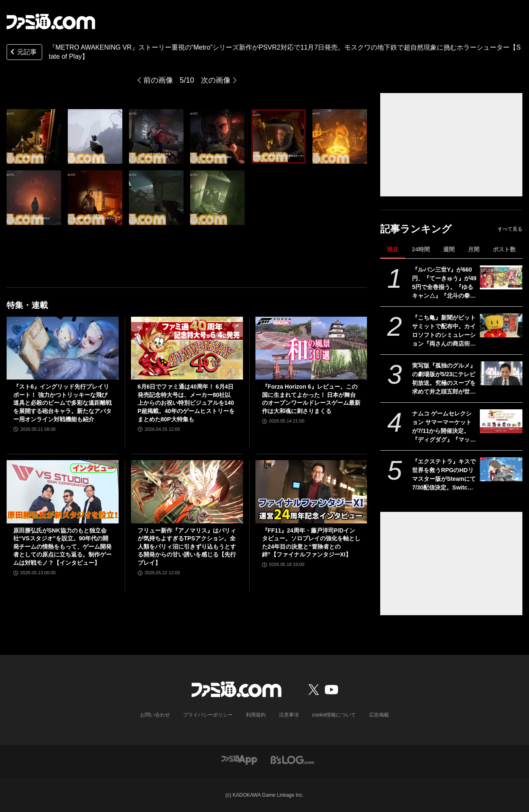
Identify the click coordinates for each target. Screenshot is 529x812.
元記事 (23, 53)
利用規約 (256, 715)
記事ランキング (416, 229)
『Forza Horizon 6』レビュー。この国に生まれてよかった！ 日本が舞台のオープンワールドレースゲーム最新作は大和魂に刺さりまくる (311, 399)
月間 (474, 249)
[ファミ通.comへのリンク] (51, 21)
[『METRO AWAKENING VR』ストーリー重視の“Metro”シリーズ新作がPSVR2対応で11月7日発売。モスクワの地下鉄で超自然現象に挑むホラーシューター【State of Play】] (34, 136)
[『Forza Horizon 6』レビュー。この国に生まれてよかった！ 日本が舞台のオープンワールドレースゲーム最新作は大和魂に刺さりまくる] (311, 348)
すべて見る (510, 229)
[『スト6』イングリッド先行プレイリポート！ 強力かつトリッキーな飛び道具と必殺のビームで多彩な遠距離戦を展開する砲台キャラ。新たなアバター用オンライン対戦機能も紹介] (63, 348)
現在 (393, 249)
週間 (449, 249)
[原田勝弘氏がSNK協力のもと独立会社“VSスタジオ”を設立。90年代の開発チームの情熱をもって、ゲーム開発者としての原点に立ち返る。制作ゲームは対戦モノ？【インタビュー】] (63, 492)
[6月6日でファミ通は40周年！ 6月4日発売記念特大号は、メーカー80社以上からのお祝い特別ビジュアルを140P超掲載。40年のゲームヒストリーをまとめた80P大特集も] (187, 348)
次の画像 (216, 80)
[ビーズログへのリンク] (292, 760)
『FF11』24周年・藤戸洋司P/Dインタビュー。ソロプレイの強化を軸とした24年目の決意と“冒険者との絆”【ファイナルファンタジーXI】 (311, 543)
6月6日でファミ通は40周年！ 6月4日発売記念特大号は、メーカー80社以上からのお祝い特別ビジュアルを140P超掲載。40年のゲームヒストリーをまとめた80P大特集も (186, 403)
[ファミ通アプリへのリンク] (239, 760)
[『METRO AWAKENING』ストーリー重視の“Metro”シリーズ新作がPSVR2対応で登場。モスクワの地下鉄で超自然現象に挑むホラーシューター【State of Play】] (95, 136)
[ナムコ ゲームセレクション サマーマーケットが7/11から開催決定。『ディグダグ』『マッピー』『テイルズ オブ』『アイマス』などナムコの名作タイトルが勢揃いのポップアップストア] (501, 421)
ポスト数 (504, 249)
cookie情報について (334, 715)
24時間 (421, 249)
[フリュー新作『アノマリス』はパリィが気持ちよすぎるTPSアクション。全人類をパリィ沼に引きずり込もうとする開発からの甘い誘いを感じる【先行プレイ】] (187, 492)
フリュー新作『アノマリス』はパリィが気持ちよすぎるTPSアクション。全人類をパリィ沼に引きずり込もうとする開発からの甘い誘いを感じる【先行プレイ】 (187, 547)
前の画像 (158, 80)
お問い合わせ (155, 715)
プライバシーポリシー (208, 715)
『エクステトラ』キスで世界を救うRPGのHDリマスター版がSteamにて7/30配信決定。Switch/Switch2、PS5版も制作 (444, 475)
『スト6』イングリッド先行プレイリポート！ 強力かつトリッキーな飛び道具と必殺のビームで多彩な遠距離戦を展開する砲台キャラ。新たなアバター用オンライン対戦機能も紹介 (62, 403)
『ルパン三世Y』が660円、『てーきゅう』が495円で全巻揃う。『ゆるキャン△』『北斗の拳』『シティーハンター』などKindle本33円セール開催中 (444, 283)
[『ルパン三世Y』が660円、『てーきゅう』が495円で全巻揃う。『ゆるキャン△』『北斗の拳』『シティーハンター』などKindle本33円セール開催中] (501, 277)
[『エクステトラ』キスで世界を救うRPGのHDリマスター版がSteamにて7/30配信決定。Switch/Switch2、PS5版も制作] (501, 469)
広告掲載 (379, 715)
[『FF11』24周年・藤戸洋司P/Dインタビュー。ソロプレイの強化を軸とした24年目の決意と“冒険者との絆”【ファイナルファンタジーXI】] (311, 492)
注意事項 (289, 715)
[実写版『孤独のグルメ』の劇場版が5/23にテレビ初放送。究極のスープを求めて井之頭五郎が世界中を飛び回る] (501, 373)
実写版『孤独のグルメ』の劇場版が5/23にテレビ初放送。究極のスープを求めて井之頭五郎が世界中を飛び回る (444, 379)
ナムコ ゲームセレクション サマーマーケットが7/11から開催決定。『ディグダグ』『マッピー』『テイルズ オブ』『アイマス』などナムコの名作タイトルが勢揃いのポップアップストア (444, 427)
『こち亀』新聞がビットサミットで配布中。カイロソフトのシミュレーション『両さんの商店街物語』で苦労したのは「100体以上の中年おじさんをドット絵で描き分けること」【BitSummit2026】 (444, 331)
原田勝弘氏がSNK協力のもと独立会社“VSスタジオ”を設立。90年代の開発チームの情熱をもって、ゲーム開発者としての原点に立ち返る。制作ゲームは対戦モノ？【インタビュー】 (62, 547)
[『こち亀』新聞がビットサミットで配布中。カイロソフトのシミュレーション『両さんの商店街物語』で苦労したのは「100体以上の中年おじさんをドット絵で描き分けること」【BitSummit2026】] (501, 325)
